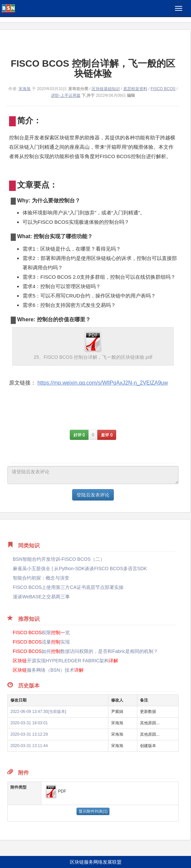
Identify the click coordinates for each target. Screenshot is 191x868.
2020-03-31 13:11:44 (29, 746)
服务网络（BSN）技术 (48, 670)
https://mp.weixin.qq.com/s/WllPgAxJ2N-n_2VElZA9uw (103, 383)
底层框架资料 (135, 89)
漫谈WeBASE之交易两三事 (41, 597)
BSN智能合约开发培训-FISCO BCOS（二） (59, 559)
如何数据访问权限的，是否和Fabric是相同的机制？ (85, 651)
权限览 (41, 632)
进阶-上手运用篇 (66, 95)
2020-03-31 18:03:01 (29, 723)
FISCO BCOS (163, 89)
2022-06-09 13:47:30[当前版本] (38, 712)
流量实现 (41, 642)
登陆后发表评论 (93, 495)
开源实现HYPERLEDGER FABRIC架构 (65, 661)
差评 (107, 435)
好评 (79, 435)
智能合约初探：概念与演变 (41, 578)
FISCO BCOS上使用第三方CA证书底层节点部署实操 (68, 587)
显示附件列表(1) (93, 811)
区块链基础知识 (106, 89)
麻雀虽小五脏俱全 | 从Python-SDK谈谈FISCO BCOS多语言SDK (80, 569)
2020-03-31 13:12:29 (29, 734)
